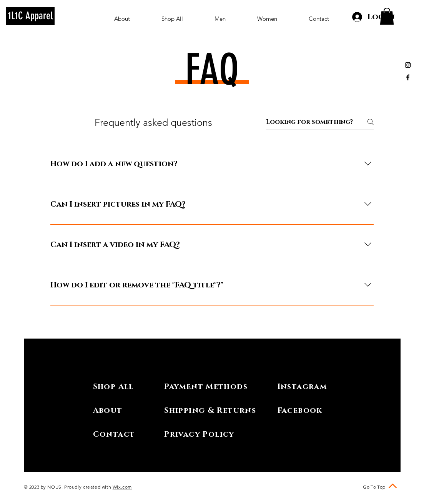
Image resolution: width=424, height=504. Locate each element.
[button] (387, 16)
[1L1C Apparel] (30, 16)
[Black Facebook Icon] (408, 77)
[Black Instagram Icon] (408, 65)
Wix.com (122, 487)
